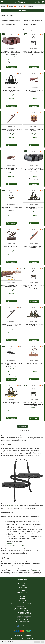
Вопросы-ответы (22, 597)
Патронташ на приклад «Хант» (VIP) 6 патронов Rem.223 (11, 286)
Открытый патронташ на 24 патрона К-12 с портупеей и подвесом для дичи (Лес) (11, 209)
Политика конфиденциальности (22, 635)
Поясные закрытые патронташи (11, 21)
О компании (22, 580)
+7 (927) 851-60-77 (24, 608)
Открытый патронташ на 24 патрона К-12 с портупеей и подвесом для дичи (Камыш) (34, 287)
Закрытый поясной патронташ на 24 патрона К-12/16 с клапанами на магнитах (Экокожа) (11, 365)
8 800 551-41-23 (9, 642)
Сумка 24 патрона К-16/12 (11, 246)
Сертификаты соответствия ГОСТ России (22, 604)
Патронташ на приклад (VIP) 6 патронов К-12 (34, 91)
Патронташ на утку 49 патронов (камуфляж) (34, 208)
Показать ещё (22, 426)
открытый (10, 505)
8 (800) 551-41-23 (24, 619)
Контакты (22, 590)
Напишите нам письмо (24, 622)
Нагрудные (9, 543)
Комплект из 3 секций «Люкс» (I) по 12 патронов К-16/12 (34, 247)
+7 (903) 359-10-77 (24, 611)
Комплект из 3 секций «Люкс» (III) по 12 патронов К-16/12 (11, 325)
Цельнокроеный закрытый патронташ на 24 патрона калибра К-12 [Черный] (34, 170)
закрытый (16, 505)
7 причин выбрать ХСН (22, 582)
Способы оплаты (22, 587)
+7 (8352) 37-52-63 (24, 613)
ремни (29, 571)
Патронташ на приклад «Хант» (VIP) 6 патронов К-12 (11, 169)
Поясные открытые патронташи (32, 21)
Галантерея (20, 6)
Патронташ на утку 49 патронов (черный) (11, 91)
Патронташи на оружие (30, 24)
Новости (22, 595)
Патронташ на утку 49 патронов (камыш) (11, 403)
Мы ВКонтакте (24, 626)
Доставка (22, 586)
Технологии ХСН (22, 600)
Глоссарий (22, 602)
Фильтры (22, 11)
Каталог (11, 6)
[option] (11, 41)
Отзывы (22, 598)
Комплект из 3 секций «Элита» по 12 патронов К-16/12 (11, 130)
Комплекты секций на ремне (10, 30)
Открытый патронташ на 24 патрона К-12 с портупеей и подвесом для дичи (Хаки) (34, 404)
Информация (22, 593)
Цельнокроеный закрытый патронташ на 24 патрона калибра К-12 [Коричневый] (11, 53)
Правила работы (23, 584)
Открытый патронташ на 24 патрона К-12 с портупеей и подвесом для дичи (34, 53)
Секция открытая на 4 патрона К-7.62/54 (34, 130)
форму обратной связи (11, 574)
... (31, 430)
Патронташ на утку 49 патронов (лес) (34, 325)
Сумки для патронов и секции (32, 30)
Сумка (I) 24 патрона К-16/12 (34, 363)
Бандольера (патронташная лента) (16, 545)
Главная (3, 6)
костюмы (35, 571)
